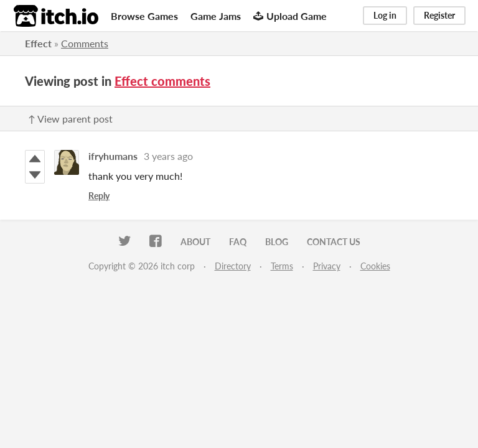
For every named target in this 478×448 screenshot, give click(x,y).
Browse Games (144, 16)
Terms (282, 266)
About (195, 242)
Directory (233, 266)
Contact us (334, 242)
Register (439, 15)
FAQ (238, 242)
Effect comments (162, 81)
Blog (277, 242)
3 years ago (168, 156)
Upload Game (290, 16)
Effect (38, 43)
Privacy (327, 266)
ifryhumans (113, 156)
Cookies (375, 266)
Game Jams (216, 16)
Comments (85, 43)
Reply (99, 196)
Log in (385, 15)
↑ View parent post (70, 119)
